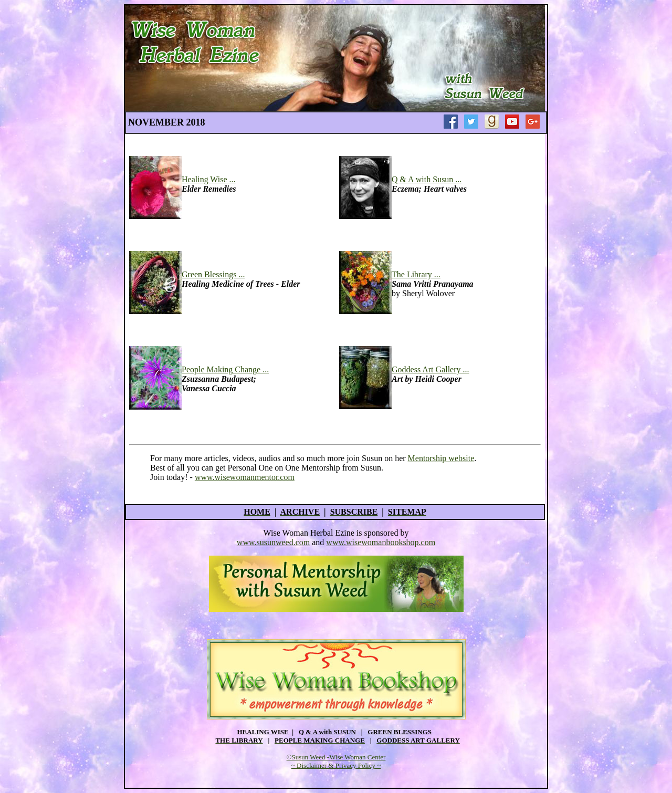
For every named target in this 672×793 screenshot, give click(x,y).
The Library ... (416, 274)
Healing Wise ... (209, 179)
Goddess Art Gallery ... (430, 369)
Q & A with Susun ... (427, 179)
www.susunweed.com (273, 542)
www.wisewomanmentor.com (245, 477)
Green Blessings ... (213, 274)
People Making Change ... (225, 369)
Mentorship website (441, 458)
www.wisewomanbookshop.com (381, 542)
